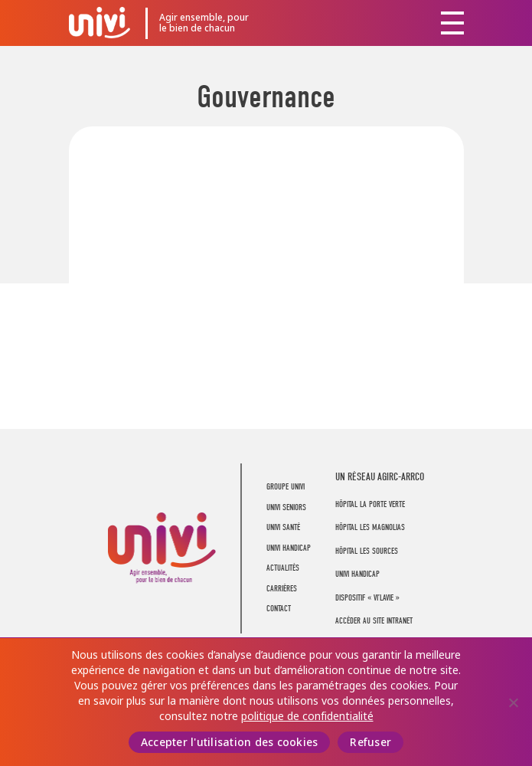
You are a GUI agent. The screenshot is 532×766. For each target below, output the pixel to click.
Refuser (370, 742)
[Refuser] (513, 702)
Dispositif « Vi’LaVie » (367, 598)
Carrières (282, 589)
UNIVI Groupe (100, 22)
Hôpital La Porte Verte (370, 504)
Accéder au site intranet (374, 621)
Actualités (283, 568)
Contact (279, 609)
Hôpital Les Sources (367, 551)
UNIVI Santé (283, 527)
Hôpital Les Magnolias (370, 527)
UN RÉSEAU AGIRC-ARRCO (380, 477)
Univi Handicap (357, 574)
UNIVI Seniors (286, 507)
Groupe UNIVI (286, 487)
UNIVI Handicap (289, 548)
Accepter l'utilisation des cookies (230, 742)
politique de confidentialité (307, 716)
